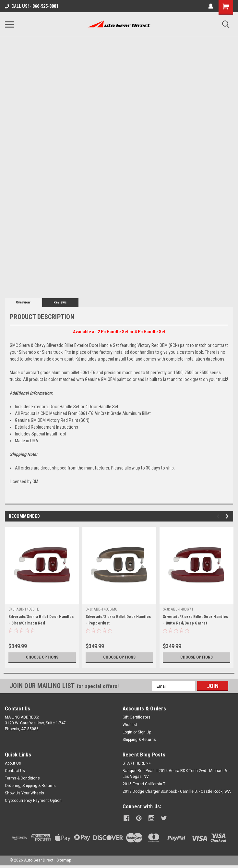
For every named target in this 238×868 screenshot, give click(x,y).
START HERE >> (137, 763)
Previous (219, 516)
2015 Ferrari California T (144, 784)
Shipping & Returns (139, 740)
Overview (23, 302)
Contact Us (15, 771)
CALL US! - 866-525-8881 (32, 6)
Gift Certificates (137, 717)
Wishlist (130, 725)
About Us (13, 763)
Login (127, 732)
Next (228, 516)
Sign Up (144, 732)
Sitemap (64, 860)
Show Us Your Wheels (24, 793)
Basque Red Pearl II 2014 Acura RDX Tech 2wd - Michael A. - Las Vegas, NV (176, 774)
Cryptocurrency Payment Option (33, 801)
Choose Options (42, 657)
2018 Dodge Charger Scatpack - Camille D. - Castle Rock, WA (177, 791)
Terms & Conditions (22, 778)
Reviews (60, 302)
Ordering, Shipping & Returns (30, 786)
